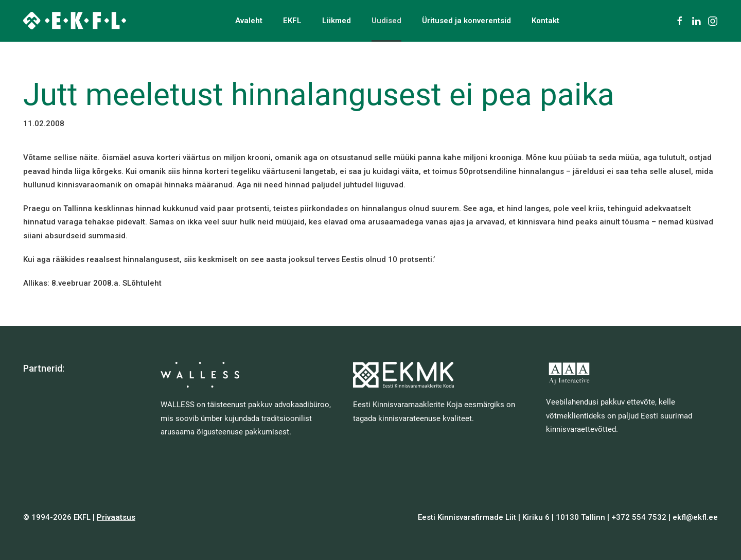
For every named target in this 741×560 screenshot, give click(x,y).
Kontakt (545, 21)
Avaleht (249, 21)
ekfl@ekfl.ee (695, 517)
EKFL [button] (292, 21)
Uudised (386, 21)
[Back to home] (75, 21)
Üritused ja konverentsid (466, 21)
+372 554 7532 (639, 517)
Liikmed (337, 21)
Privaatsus (116, 517)
